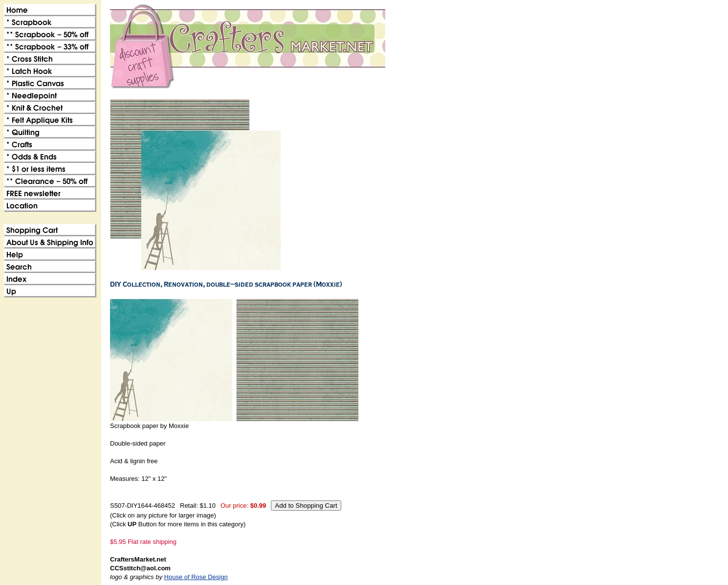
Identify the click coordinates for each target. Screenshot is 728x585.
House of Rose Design (196, 577)
